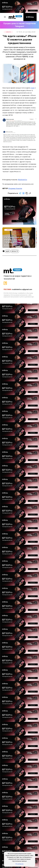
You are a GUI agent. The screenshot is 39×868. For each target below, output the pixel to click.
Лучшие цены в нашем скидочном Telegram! (19, 24)
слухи (33, 78)
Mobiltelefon (22, 174)
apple (7, 245)
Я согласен (19, 864)
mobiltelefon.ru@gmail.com (22, 280)
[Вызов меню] (4, 17)
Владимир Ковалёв (15, 182)
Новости (9, 29)
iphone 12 (13, 245)
